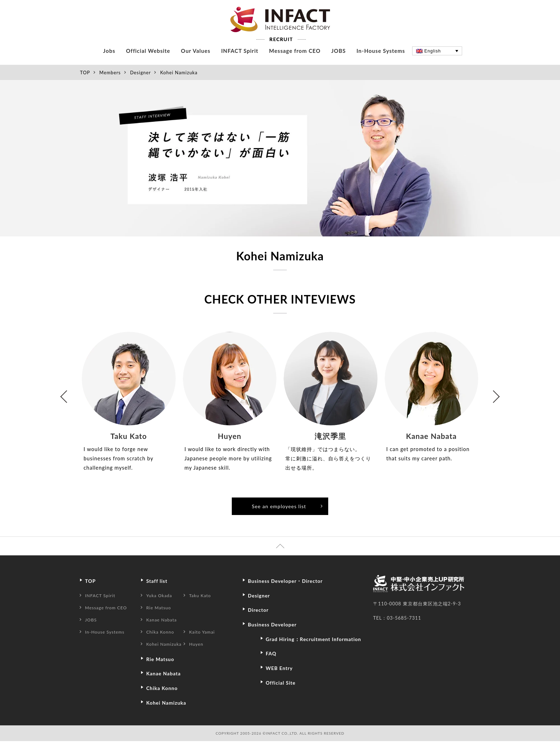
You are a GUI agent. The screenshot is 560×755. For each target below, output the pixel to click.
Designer (140, 86)
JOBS (339, 65)
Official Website (148, 65)
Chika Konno (165, 646)
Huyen (200, 659)
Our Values (196, 65)
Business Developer (275, 639)
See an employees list (287, 520)
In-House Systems (381, 65)
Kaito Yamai (206, 646)
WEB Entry (281, 693)
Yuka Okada (164, 610)
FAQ (272, 679)
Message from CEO (295, 65)
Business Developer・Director (289, 596)
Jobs (109, 65)
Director (259, 624)
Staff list (161, 596)
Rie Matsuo (163, 622)
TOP (85, 86)
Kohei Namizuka (169, 659)
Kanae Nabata (166, 634)
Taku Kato (204, 610)
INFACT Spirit (240, 65)
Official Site (282, 707)
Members (110, 86)
